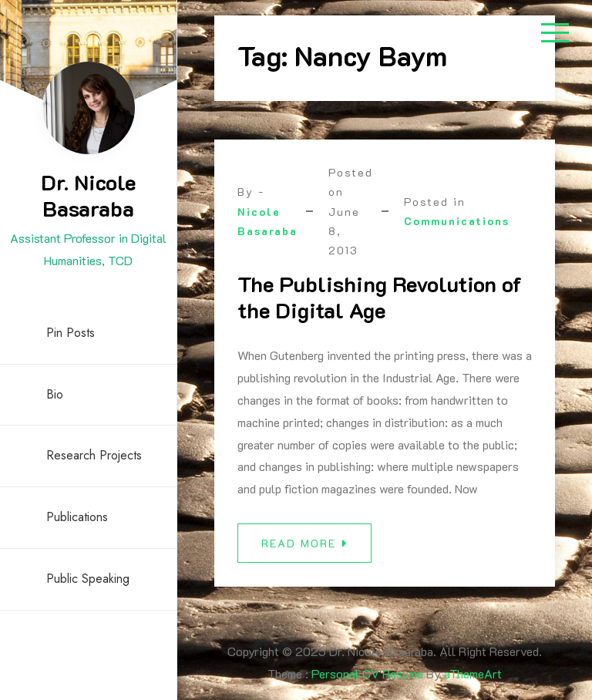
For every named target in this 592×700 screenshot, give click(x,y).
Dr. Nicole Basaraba (88, 195)
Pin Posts (71, 333)
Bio (55, 394)
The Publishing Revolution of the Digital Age (380, 297)
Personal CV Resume (367, 673)
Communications (457, 221)
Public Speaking (88, 579)
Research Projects (94, 455)
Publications (77, 517)
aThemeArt (473, 673)
